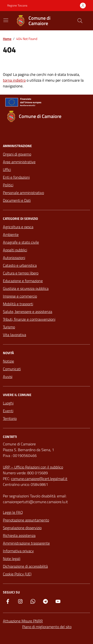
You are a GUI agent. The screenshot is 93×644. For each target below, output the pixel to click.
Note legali (12, 559)
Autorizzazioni (14, 258)
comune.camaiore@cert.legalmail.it (39, 479)
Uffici (7, 169)
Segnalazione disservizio (22, 528)
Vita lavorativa (14, 335)
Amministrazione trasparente (26, 543)
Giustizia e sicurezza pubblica (26, 288)
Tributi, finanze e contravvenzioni (29, 319)
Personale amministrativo (23, 193)
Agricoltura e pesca (18, 227)
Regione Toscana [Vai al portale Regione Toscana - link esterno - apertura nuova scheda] (17, 6)
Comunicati (12, 369)
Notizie (8, 361)
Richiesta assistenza (19, 535)
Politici (8, 185)
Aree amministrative (19, 162)
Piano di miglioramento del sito (47, 627)
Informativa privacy (18, 551)
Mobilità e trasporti (18, 304)
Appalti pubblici (15, 250)
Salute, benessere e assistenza (28, 312)
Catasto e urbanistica (20, 265)
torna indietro (14, 80)
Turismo (9, 327)
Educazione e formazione (23, 281)
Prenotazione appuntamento (26, 520)
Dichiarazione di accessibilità (25, 566)
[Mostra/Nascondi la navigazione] (6, 20)
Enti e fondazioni (16, 177)
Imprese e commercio (20, 296)
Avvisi (8, 377)
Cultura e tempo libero (21, 273)
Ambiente (11, 234)
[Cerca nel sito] (80, 21)
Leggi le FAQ (13, 512)
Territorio (10, 418)
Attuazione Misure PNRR (23, 621)
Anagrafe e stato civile (21, 242)
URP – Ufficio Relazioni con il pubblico (33, 467)
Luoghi (8, 403)
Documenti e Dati (17, 200)
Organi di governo (17, 154)
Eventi (8, 411)
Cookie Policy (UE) (17, 574)
